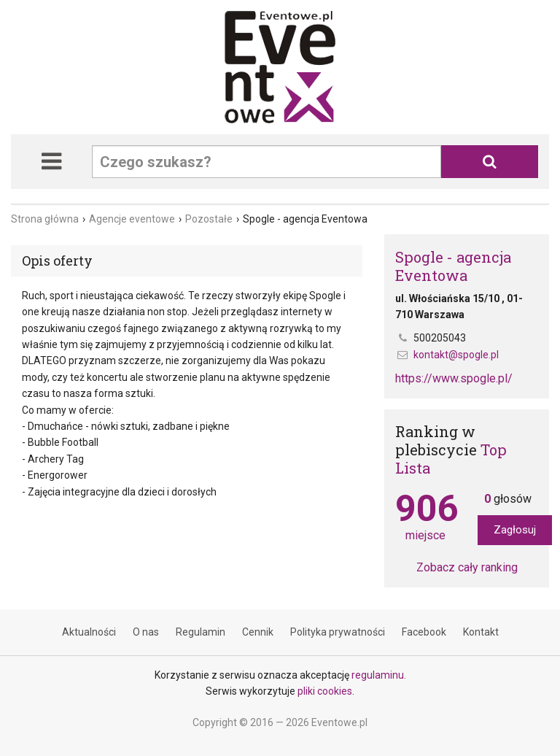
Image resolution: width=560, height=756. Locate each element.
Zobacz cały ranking (467, 567)
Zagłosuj (515, 530)
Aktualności (89, 632)
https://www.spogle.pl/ (454, 378)
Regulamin (201, 632)
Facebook (424, 632)
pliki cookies (325, 691)
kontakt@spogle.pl (456, 355)
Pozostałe (209, 219)
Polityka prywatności (338, 632)
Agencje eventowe (132, 219)
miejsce (425, 516)
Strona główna (45, 219)
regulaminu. (379, 675)
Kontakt (481, 632)
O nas (146, 632)
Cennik (258, 632)
